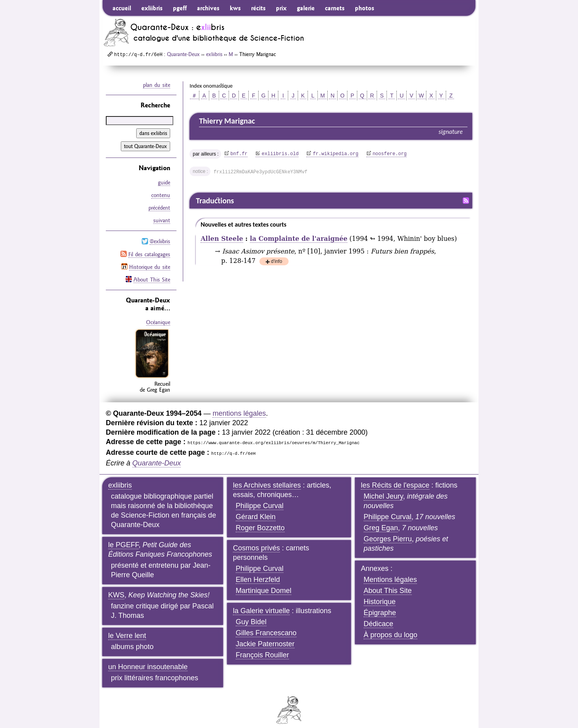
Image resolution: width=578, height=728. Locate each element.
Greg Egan (381, 521)
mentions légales (239, 406)
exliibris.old (280, 154)
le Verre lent (127, 629)
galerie (306, 8)
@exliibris (160, 238)
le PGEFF (123, 538)
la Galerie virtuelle (261, 604)
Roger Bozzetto (260, 521)
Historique (380, 595)
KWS (116, 588)
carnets (335, 8)
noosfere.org (390, 154)
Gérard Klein (256, 510)
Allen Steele (222, 239)
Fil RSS (466, 201)
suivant (162, 218)
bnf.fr (239, 154)
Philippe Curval (260, 499)
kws (235, 8)
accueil (122, 8)
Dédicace (378, 617)
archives (208, 8)
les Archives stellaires (267, 478)
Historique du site (150, 261)
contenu (161, 194)
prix (281, 8)
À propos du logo (390, 628)
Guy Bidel (251, 615)
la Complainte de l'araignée (299, 239)
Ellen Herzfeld (258, 572)
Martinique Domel (264, 584)
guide (164, 182)
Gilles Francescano (266, 626)
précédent (159, 206)
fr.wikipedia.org (335, 154)
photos (365, 8)
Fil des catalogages (149, 250)
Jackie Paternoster (265, 637)
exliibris (152, 8)
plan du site (157, 85)
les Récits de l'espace (395, 478)
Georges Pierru (388, 532)
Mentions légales (390, 572)
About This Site (152, 273)
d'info (276, 262)
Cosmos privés (256, 541)
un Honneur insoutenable (148, 660)
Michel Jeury (383, 489)
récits (258, 8)
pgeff (180, 8)
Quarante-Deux (183, 54)
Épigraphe (380, 606)
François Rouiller (262, 648)
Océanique (158, 316)
